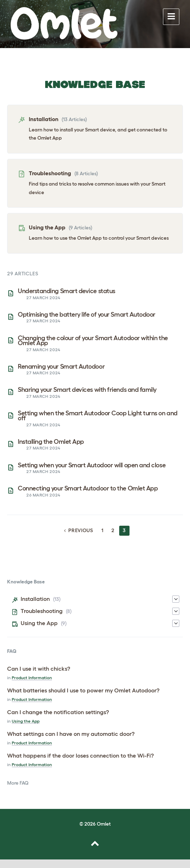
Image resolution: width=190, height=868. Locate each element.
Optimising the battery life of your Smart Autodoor (87, 315)
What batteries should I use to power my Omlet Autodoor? (83, 690)
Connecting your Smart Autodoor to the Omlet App (88, 488)
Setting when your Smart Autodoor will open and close (92, 465)
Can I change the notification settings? (58, 712)
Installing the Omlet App (51, 442)
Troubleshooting (50, 173)
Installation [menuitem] (35, 599)
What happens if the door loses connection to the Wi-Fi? (80, 755)
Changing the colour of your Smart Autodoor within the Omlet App (93, 341)
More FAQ (18, 783)
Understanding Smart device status (67, 291)
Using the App (47, 227)
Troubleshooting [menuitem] (42, 611)
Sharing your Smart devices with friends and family (87, 390)
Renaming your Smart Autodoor (61, 367)
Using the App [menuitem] (39, 623)
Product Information (32, 678)
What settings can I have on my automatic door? (71, 734)
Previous (81, 530)
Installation (44, 119)
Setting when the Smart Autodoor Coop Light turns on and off (98, 416)
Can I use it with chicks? (39, 669)
